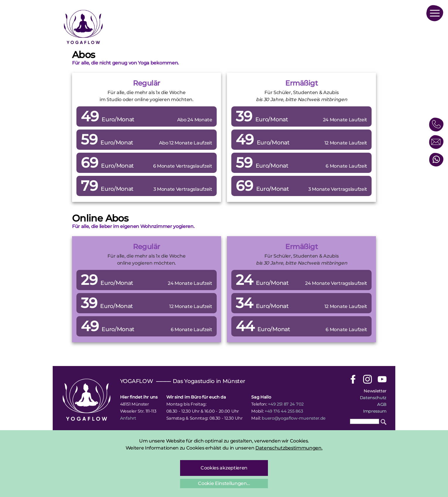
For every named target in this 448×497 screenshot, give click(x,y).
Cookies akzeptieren (224, 468)
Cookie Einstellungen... (224, 483)
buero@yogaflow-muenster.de (294, 418)
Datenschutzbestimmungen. (289, 448)
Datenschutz (373, 398)
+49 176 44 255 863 (284, 411)
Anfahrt (128, 418)
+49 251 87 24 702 (286, 404)
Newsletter (375, 391)
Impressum (375, 411)
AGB (382, 404)
